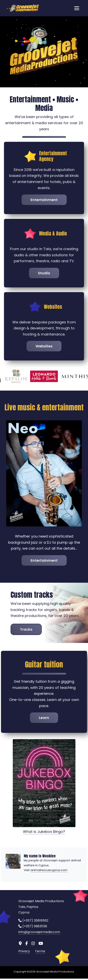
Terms (40, 948)
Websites (44, 346)
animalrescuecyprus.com (49, 867)
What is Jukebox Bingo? (44, 828)
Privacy (24, 948)
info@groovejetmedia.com (39, 929)
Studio (44, 273)
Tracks (26, 626)
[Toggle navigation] (77, 8)
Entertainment (44, 200)
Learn (44, 715)
